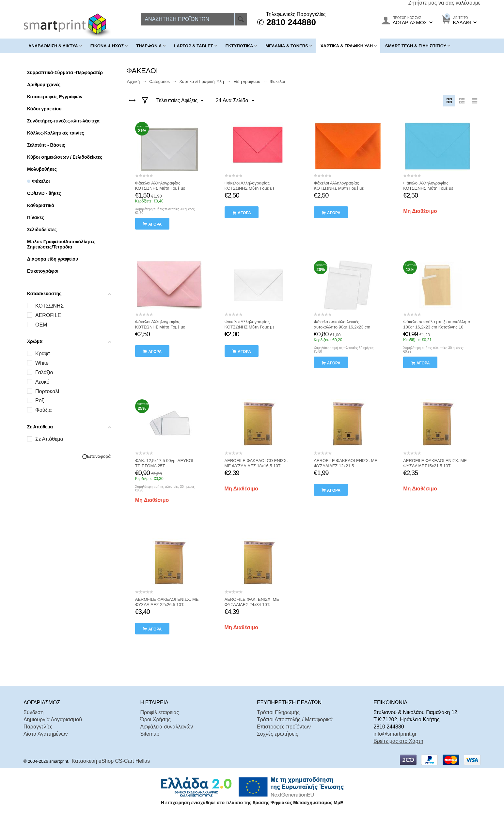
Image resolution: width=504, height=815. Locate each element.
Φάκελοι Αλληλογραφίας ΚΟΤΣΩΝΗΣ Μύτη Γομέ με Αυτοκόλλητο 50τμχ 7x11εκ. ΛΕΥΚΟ (169, 188)
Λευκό (42, 382)
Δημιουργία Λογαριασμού (53, 719)
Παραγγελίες (38, 727)
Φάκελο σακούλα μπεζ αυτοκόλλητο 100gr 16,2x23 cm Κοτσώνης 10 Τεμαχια (437, 327)
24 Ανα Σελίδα (234, 101)
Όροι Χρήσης (155, 719)
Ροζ (40, 400)
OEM (41, 325)
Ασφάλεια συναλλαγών (166, 727)
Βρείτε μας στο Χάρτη (398, 741)
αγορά (155, 224)
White (42, 363)
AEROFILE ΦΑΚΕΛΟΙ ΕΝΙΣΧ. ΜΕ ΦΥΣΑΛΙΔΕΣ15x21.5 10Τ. (435, 463)
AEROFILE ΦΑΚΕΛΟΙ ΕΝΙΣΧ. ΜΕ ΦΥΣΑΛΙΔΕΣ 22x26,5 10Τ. (167, 602)
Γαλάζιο (44, 372)
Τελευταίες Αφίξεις (180, 101)
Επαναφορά (99, 456)
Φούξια (43, 410)
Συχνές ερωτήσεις (277, 734)
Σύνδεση (33, 712)
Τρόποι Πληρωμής (278, 712)
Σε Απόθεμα (49, 439)
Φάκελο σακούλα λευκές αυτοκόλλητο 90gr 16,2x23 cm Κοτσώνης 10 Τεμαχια (342, 327)
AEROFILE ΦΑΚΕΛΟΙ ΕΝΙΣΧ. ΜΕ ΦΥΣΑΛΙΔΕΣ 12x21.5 (346, 463)
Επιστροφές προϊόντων (284, 727)
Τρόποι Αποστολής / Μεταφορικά (295, 719)
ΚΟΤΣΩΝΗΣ (49, 306)
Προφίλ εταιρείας (159, 712)
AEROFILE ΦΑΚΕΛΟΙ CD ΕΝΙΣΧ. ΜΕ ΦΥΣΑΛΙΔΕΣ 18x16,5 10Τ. (256, 463)
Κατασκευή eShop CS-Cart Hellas (111, 761)
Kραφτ (43, 353)
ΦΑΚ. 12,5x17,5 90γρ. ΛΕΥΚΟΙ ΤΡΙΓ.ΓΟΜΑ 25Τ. (164, 463)
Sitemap (150, 734)
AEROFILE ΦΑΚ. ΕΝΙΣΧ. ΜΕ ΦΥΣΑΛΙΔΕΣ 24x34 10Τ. (252, 602)
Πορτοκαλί (47, 391)
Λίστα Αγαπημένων (46, 734)
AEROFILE (48, 315)
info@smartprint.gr (395, 734)
